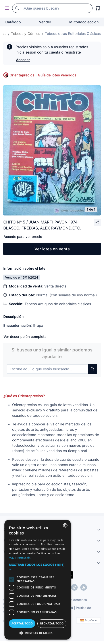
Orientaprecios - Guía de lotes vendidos (43, 75)
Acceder (23, 60)
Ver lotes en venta (52, 249)
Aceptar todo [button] (22, 623)
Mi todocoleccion (84, 22)
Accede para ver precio (23, 237)
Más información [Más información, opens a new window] (20, 558)
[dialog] (38, 580)
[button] (38, 567)
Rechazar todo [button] (52, 623)
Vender (45, 22)
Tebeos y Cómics (26, 34)
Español (89, 620)
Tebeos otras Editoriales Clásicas (73, 34)
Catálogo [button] (13, 22)
